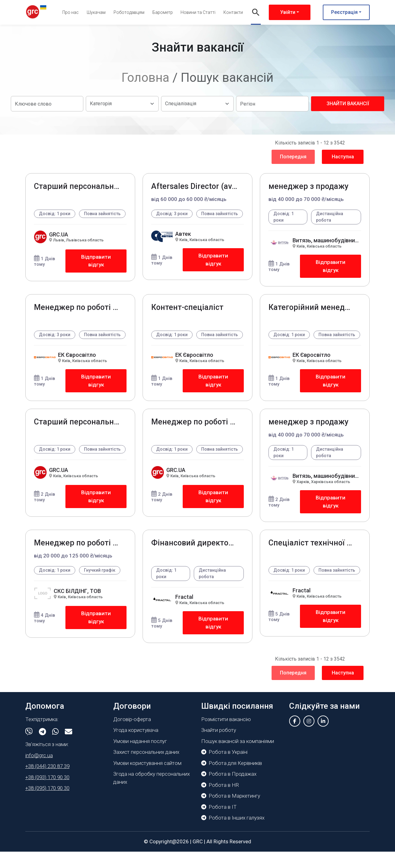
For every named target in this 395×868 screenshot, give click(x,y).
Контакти (233, 12)
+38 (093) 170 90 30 (47, 794)
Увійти (288, 12)
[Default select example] (122, 104)
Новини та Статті (198, 12)
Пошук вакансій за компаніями (238, 757)
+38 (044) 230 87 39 (47, 782)
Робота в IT (219, 823)
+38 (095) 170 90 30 (47, 804)
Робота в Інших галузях (233, 834)
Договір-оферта (132, 736)
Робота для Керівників (232, 779)
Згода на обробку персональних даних (152, 794)
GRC (198, 858)
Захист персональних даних (146, 768)
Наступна (343, 157)
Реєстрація (344, 12)
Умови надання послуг (140, 757)
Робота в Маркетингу (231, 812)
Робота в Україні (224, 768)
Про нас (71, 12)
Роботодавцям (129, 12)
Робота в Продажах (229, 790)
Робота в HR (220, 801)
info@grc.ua (39, 772)
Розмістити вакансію (226, 736)
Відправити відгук (96, 268)
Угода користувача (136, 746)
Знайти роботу (219, 746)
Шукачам (96, 12)
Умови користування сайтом (147, 779)
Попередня (293, 157)
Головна (146, 78)
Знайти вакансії (348, 104)
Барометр (163, 12)
